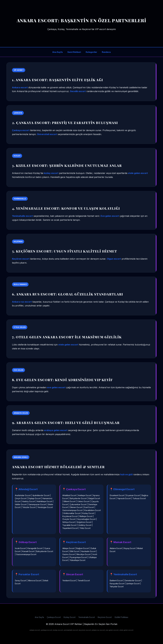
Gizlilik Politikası (121, 617)
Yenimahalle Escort (87, 617)
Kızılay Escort (70, 617)
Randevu (106, 52)
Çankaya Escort (54, 617)
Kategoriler (91, 52)
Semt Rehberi (74, 52)
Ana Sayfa (57, 52)
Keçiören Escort (105, 617)
